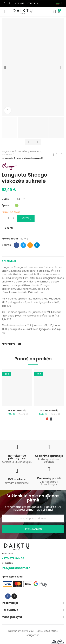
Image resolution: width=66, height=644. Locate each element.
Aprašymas (9, 261)
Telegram (37, 245)
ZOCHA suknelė (17, 411)
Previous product (53, 155)
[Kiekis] (9, 218)
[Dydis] (20, 199)
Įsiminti (8, 228)
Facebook (16, 245)
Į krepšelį (26, 218)
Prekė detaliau (11, 344)
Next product (62, 155)
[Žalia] (17, 205)
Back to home (57, 155)
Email (30, 245)
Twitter (23, 245)
